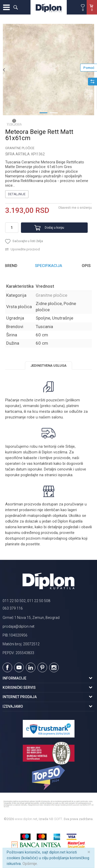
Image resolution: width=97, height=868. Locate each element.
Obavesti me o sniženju (75, 208)
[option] (48, 70)
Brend (11, 266)
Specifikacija (48, 266)
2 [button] (54, 112)
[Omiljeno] (83, 8)
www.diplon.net (26, 819)
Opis (86, 266)
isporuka (65, 475)
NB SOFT (55, 819)
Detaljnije (17, 194)
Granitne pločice (20, 148)
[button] (16, 7)
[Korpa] (92, 13)
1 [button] (43, 112)
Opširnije (30, 864)
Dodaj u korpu (54, 228)
